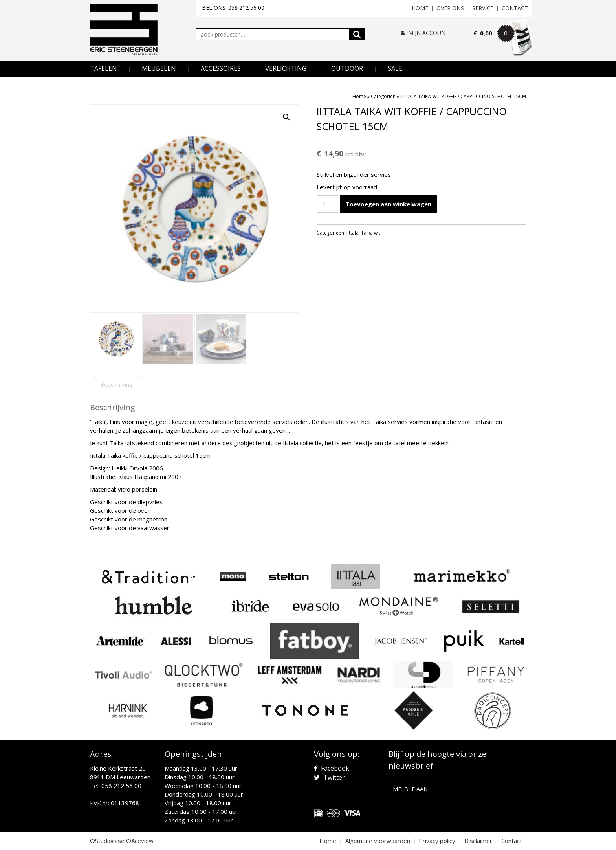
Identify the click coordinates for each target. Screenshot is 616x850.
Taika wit (371, 233)
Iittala (353, 233)
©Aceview (140, 841)
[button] (286, 117)
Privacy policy (437, 841)
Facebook (332, 768)
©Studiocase (107, 841)
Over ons (450, 8)
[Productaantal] (327, 204)
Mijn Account (425, 33)
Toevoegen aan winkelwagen (389, 204)
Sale (395, 68)
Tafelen (104, 68)
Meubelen (159, 68)
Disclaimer (478, 841)
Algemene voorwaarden (378, 841)
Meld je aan (410, 789)
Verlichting (286, 68)
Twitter (329, 777)
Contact (515, 8)
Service (483, 8)
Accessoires (221, 68)
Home (420, 8)
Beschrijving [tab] (116, 384)
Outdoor (347, 68)
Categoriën (383, 96)
